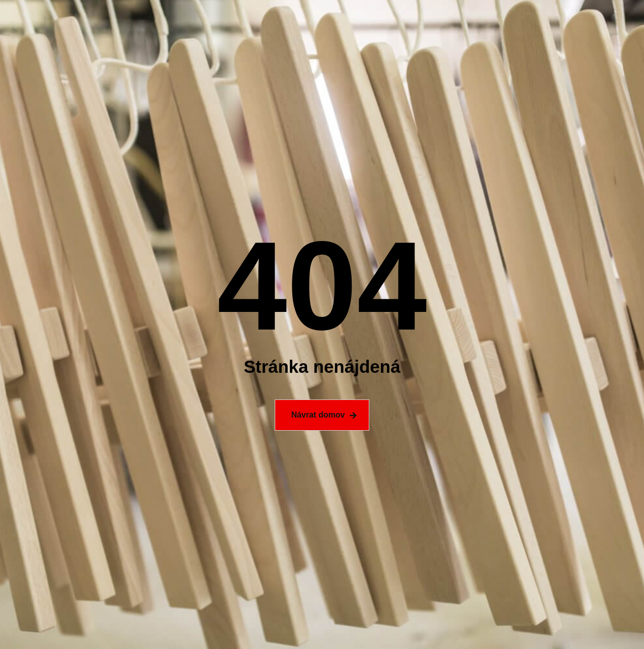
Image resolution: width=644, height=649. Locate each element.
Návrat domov (318, 415)
